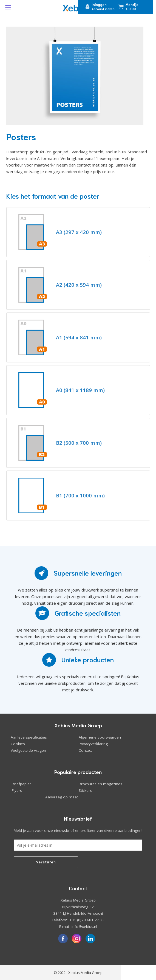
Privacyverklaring (93, 744)
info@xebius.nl (84, 927)
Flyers (17, 790)
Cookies (18, 744)
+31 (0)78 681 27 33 (87, 920)
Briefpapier (21, 784)
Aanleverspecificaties (29, 737)
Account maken (103, 9)
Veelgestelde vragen (28, 750)
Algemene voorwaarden (100, 737)
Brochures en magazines (100, 784)
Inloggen (99, 5)
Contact (85, 750)
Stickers (85, 790)
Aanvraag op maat (62, 797)
